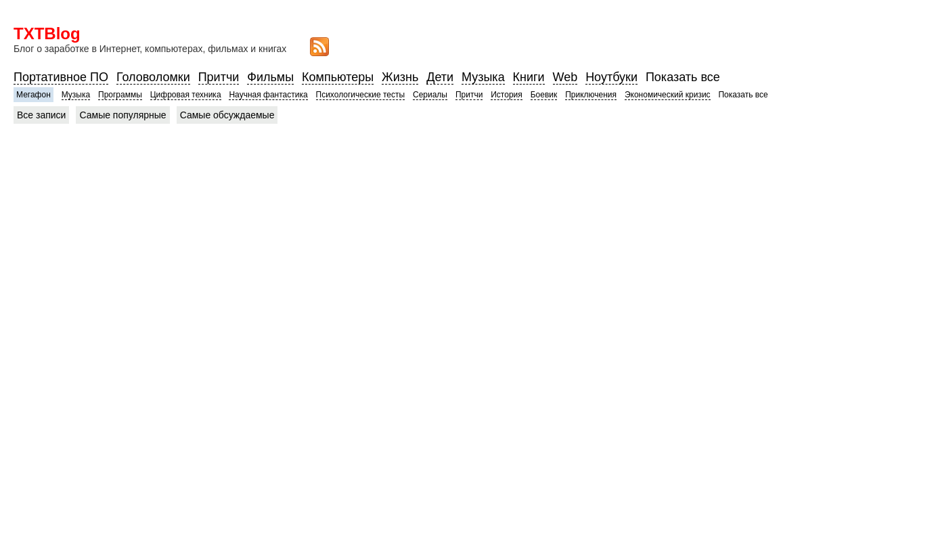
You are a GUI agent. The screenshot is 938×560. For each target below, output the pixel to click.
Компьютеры (338, 77)
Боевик (544, 95)
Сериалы (430, 95)
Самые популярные (122, 115)
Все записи (41, 115)
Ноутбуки (611, 77)
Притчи (219, 77)
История (507, 95)
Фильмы (270, 77)
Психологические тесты (361, 95)
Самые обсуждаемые (227, 115)
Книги (529, 77)
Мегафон (33, 95)
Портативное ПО (61, 77)
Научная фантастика (268, 95)
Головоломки (153, 77)
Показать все (683, 77)
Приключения (591, 95)
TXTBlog (47, 33)
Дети (440, 77)
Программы (120, 95)
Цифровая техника (186, 95)
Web (565, 77)
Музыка (483, 77)
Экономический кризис (668, 95)
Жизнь (400, 77)
